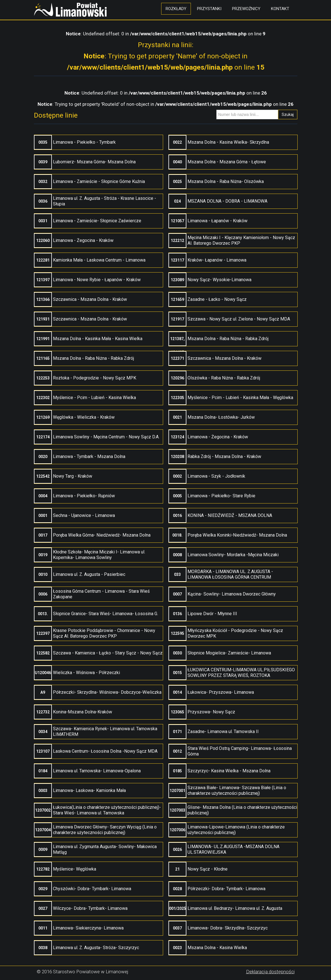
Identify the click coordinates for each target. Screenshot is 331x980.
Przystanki (209, 9)
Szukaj (288, 115)
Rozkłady (176, 9)
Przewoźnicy (246, 9)
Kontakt (280, 9)
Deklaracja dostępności (270, 972)
